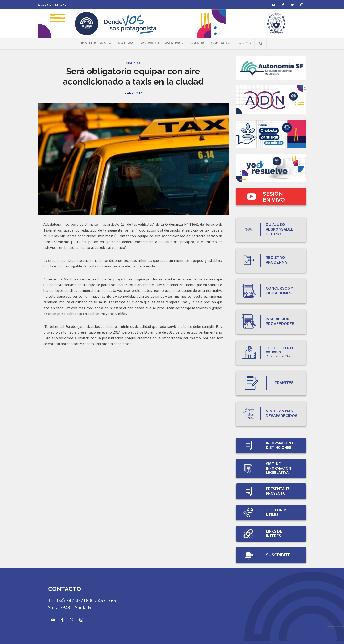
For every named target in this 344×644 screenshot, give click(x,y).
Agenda (197, 43)
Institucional (94, 43)
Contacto (221, 43)
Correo (244, 43)
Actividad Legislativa (161, 43)
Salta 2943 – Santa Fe (52, 5)
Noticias (126, 43)
